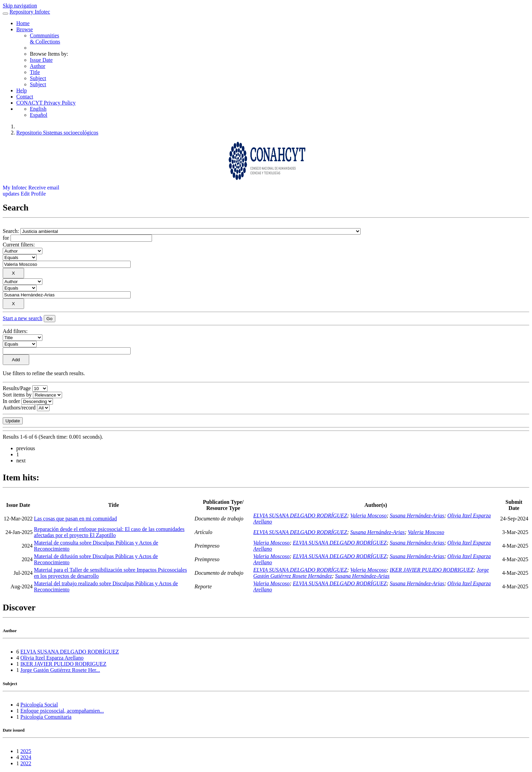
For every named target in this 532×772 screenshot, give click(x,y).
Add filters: (15, 331)
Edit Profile (33, 194)
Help (22, 90)
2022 (26, 763)
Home (23, 23)
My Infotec (15, 188)
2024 (26, 757)
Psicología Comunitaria (46, 717)
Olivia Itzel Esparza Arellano (52, 658)
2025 (26, 751)
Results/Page (17, 388)
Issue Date (41, 60)
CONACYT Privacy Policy (46, 103)
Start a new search (23, 318)
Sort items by (17, 395)
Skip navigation (20, 6)
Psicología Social (39, 705)
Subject (38, 78)
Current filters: (19, 245)
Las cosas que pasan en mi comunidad (75, 519)
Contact (25, 97)
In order (11, 401)
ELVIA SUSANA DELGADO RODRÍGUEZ (300, 516)
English (38, 109)
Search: (12, 231)
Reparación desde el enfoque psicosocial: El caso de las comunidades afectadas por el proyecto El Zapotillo (109, 532)
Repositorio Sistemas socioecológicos (57, 133)
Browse (25, 29)
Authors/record (19, 408)
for (6, 238)
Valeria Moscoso (368, 516)
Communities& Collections (45, 39)
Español (39, 115)
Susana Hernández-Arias (417, 516)
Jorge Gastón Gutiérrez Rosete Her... (60, 670)
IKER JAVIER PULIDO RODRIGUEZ (432, 570)
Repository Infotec (30, 12)
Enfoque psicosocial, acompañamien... (62, 711)
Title (35, 72)
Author (37, 66)
